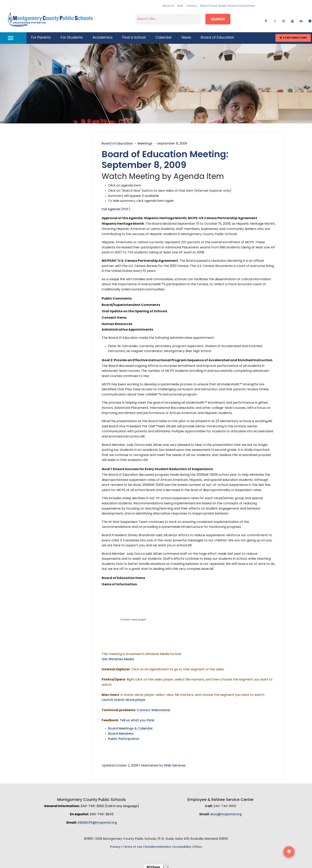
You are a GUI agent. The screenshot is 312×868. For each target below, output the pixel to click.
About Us (168, 6)
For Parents (41, 35)
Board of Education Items (123, 576)
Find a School (134, 35)
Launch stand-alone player (124, 698)
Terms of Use (133, 845)
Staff (180, 6)
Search (218, 19)
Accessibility (182, 845)
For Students (72, 35)
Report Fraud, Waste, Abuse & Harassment (228, 6)
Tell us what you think (137, 718)
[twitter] (275, 19)
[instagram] (284, 19)
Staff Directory (293, 35)
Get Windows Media (118, 657)
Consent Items (114, 315)
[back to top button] (289, 852)
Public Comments (117, 296)
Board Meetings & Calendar (130, 726)
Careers (192, 6)
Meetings (145, 141)
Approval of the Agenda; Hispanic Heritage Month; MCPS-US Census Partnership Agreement (179, 216)
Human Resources (117, 322)
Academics (103, 35)
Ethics (198, 845)
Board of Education (217, 35)
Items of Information (119, 582)
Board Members (121, 731)
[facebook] (266, 19)
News (186, 35)
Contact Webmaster (154, 708)
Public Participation (124, 736)
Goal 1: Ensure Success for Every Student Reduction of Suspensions (157, 467)
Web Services (175, 763)
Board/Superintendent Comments (131, 303)
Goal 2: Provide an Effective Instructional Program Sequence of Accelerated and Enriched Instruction (187, 358)
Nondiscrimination (158, 845)
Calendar (164, 35)
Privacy (115, 845)
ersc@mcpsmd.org (226, 812)
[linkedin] (301, 19)
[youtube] (292, 19)
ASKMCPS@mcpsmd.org (97, 820)
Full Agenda (111, 207)
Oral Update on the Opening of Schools (134, 309)
